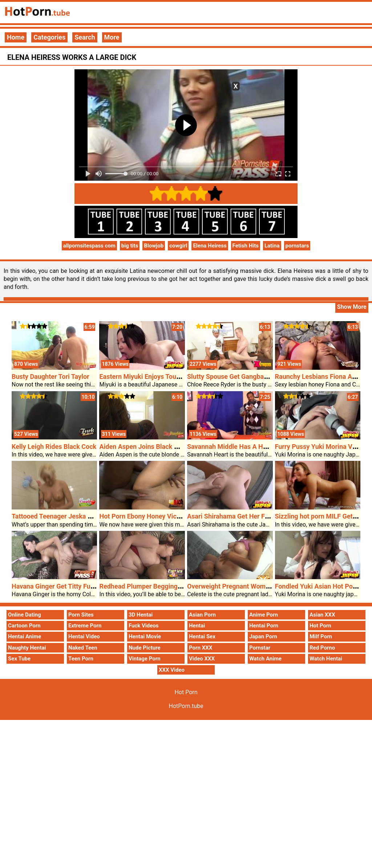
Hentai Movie (145, 636)
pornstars (297, 246)
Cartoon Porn (24, 626)
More (112, 37)
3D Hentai (141, 615)
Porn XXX (201, 648)
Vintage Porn (145, 659)
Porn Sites (81, 615)
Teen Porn (81, 659)
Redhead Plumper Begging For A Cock (155, 586)
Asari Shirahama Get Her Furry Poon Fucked (252, 516)
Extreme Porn (85, 626)
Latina (272, 246)
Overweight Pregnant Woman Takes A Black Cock (260, 586)
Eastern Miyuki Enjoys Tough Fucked (153, 376)
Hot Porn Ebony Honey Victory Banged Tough (165, 516)
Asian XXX (322, 615)
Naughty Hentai (27, 648)
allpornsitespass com (89, 246)
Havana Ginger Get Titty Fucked (58, 586)
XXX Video (172, 670)
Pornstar (260, 648)
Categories (49, 37)
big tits (130, 246)
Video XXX (202, 659)
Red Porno (322, 648)
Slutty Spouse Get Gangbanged (233, 376)
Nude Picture (145, 648)
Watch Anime (265, 659)
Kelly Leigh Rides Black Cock (54, 447)
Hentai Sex (202, 636)
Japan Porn (263, 636)
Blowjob (154, 246)
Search (85, 37)
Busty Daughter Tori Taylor (50, 376)
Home (16, 37)
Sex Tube (19, 659)
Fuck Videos (144, 626)
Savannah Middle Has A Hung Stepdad (244, 447)
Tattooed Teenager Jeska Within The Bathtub (78, 516)
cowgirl (178, 246)
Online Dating (25, 615)
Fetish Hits (246, 246)
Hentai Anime (25, 636)
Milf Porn (321, 636)
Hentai (197, 626)
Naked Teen (83, 648)
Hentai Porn (264, 626)
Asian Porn (202, 615)
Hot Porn (320, 626)
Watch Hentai (326, 659)
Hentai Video (84, 636)
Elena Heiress (210, 246)
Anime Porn (264, 615)
